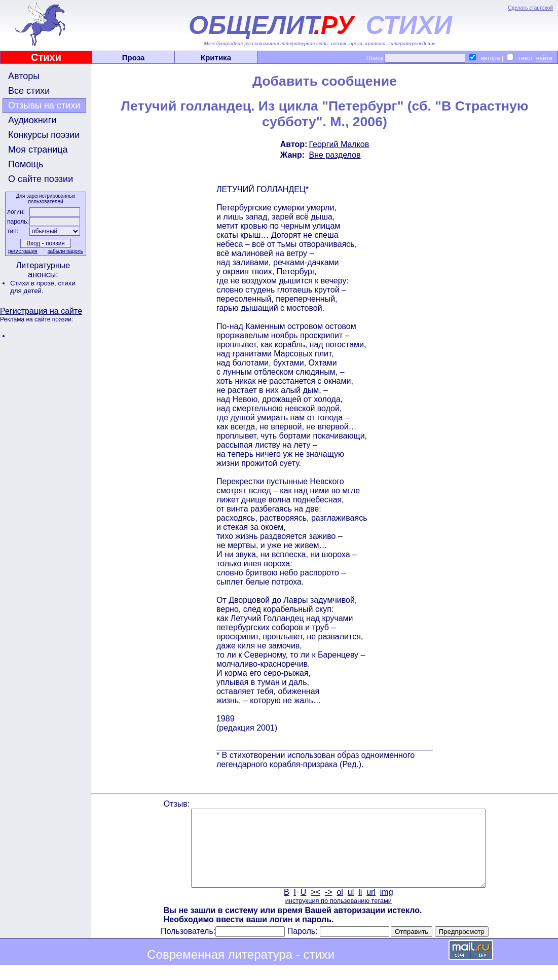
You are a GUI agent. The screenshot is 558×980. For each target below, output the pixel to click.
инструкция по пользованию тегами (339, 916)
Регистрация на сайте (41, 311)
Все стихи (29, 91)
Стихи (46, 57)
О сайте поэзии (41, 179)
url (371, 907)
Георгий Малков (339, 144)
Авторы (24, 76)
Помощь (26, 164)
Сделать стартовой (530, 8)
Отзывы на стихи (44, 105)
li (360, 907)
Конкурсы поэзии (44, 135)
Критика (216, 58)
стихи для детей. (43, 287)
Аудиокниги (32, 120)
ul (351, 907)
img (387, 907)
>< (315, 907)
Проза (134, 58)
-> (329, 907)
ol (340, 907)
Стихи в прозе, (34, 283)
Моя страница (38, 150)
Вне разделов (334, 155)
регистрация (23, 251)
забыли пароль (65, 251)
